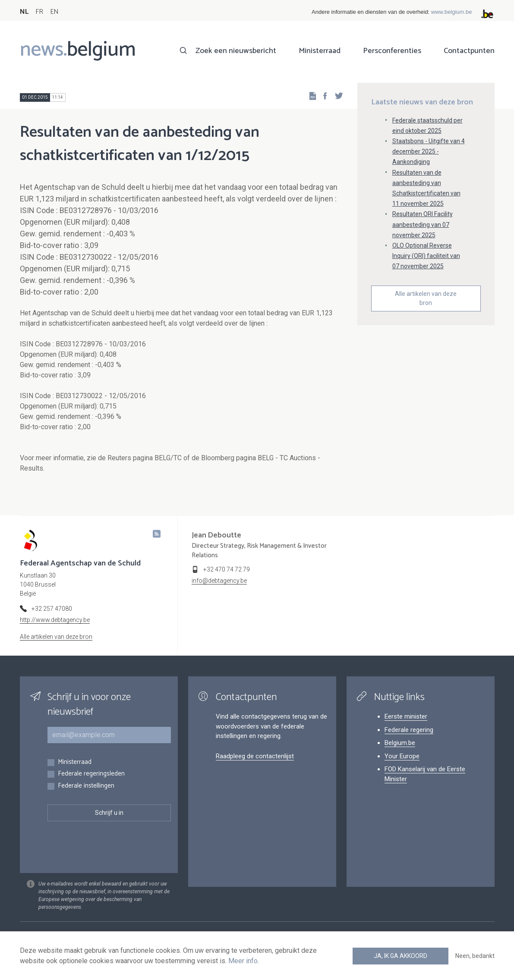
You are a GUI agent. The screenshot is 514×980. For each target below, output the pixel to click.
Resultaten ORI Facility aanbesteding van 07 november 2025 (423, 224)
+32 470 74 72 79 (227, 569)
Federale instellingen (86, 786)
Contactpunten (469, 51)
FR (39, 12)
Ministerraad (320, 51)
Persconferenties (392, 51)
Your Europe (402, 756)
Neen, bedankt (475, 956)
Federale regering (409, 730)
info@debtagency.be (219, 581)
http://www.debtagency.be (55, 620)
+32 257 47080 (52, 609)
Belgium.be (400, 743)
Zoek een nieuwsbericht (236, 51)
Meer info (243, 961)
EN (54, 12)
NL (24, 12)
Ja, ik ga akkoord (400, 956)
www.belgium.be (452, 12)
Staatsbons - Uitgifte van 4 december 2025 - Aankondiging (429, 151)
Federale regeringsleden (91, 774)
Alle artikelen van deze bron (426, 298)
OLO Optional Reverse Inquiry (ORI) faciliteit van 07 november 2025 (426, 256)
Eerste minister (406, 716)
